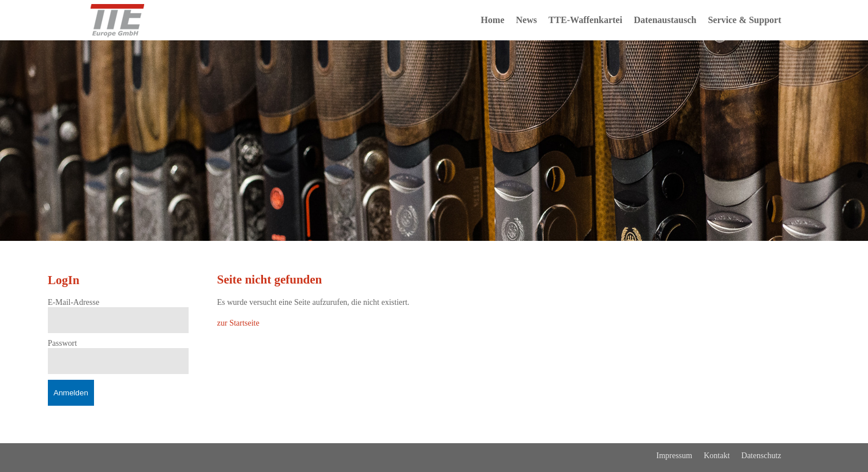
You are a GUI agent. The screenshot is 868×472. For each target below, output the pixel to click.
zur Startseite (238, 323)
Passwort (63, 343)
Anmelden (71, 393)
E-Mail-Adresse (74, 302)
